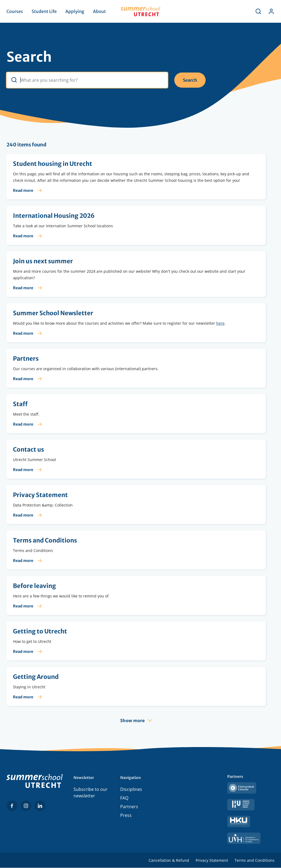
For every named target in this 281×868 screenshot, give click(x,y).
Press (126, 815)
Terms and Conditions (255, 860)
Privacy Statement (212, 860)
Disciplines (131, 789)
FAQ (124, 798)
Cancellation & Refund (169, 860)
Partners (129, 807)
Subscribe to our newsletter (91, 793)
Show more (132, 721)
